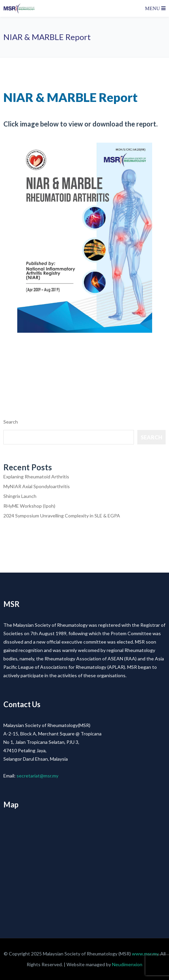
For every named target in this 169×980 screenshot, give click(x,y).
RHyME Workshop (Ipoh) (29, 506)
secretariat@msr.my (37, 776)
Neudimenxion (127, 964)
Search (11, 422)
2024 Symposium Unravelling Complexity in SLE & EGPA (62, 516)
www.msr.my (145, 954)
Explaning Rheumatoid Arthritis (36, 477)
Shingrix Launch (20, 496)
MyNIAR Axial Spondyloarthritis (37, 486)
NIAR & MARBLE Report (71, 97)
